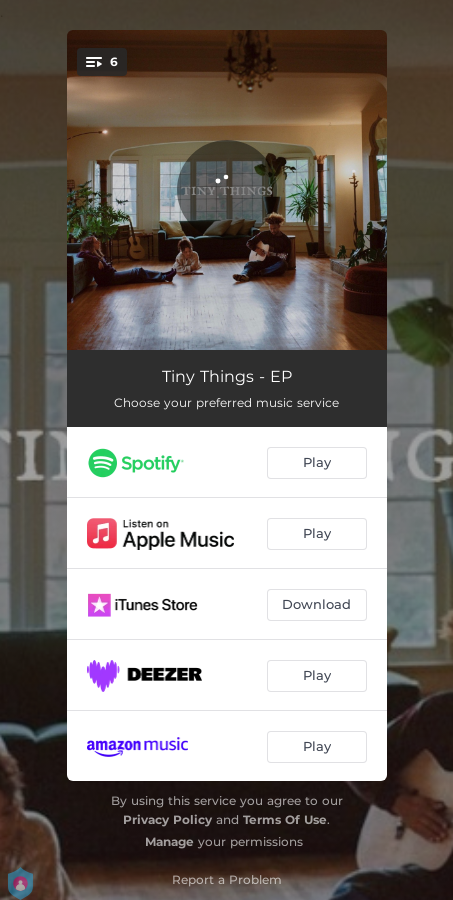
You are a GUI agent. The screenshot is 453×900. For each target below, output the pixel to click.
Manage (169, 841)
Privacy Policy (167, 819)
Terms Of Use (285, 819)
